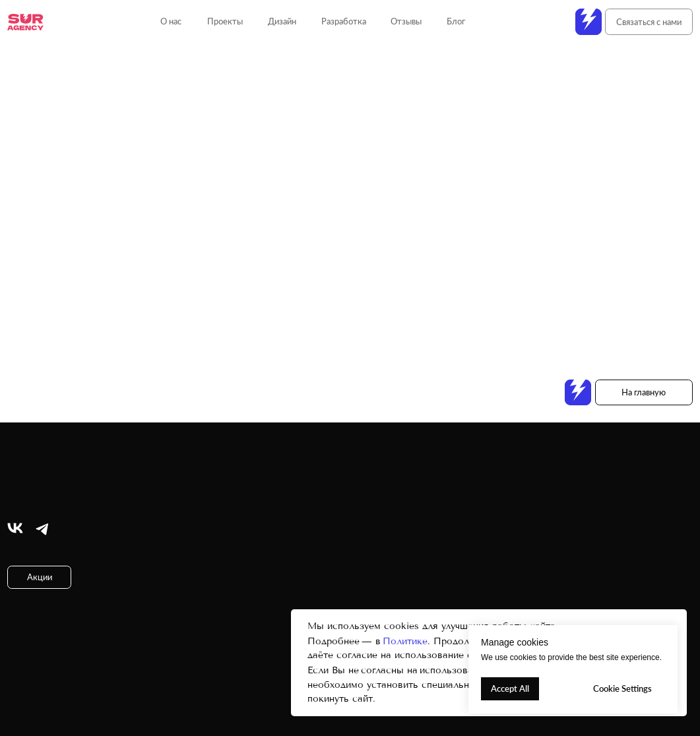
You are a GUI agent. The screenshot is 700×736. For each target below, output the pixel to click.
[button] (649, 22)
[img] (15, 528)
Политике (405, 641)
